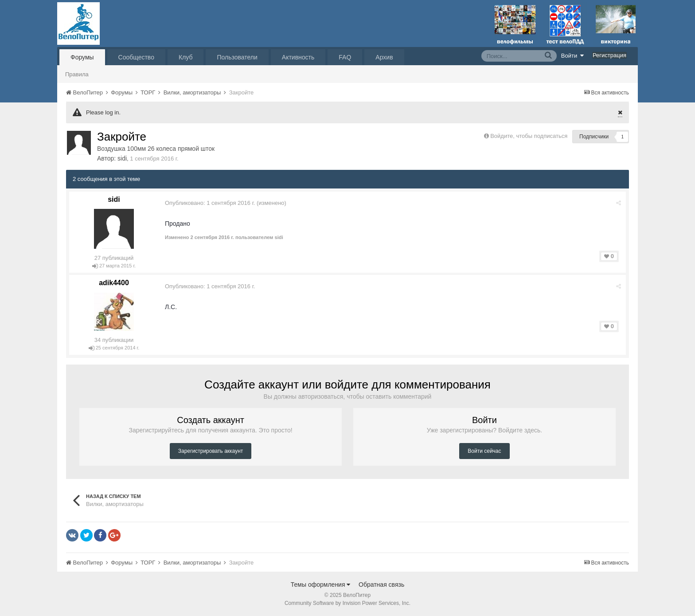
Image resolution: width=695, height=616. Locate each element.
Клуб (186, 57)
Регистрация (609, 55)
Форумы (82, 57)
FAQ (345, 57)
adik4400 (114, 283)
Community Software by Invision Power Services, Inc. (347, 603)
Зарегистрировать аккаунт (211, 451)
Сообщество (136, 57)
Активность (298, 57)
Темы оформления (321, 585)
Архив (384, 57)
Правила (77, 74)
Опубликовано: (210, 203)
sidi (122, 158)
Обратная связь (381, 585)
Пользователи (237, 57)
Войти (573, 55)
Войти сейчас (484, 451)
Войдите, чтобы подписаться (529, 136)
